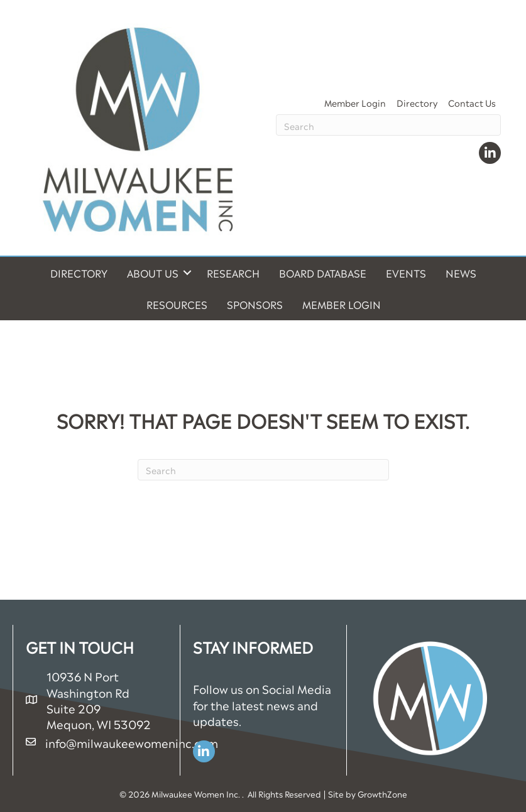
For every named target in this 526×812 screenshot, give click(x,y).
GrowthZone (382, 793)
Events (406, 273)
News (461, 273)
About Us (153, 273)
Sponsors (255, 304)
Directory (417, 102)
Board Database (323, 273)
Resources (177, 304)
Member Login (355, 102)
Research (233, 273)
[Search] (389, 125)
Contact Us (472, 102)
